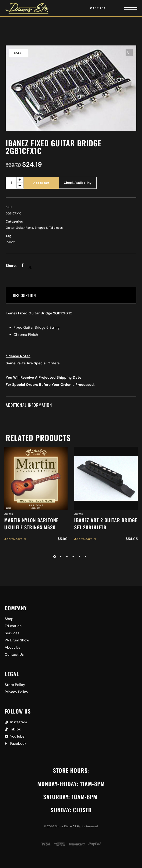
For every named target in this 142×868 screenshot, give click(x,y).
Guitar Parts (24, 228)
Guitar (10, 228)
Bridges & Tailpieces (49, 228)
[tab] (71, 295)
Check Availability (78, 183)
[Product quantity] (15, 183)
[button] (129, 53)
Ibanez (10, 242)
